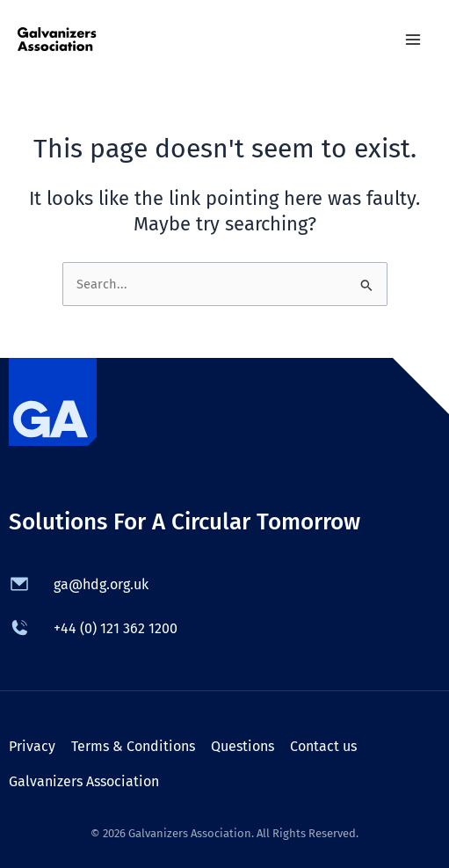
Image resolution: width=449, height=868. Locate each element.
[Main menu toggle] (413, 40)
